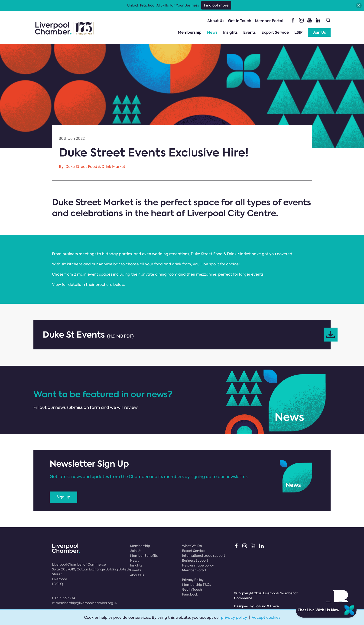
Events (250, 32)
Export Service (275, 32)
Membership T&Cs (196, 585)
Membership (190, 32)
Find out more (216, 5)
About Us (216, 21)
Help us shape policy (198, 565)
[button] (359, 5)
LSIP (298, 32)
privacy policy (234, 617)
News (212, 32)
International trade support (204, 556)
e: (85, 603)
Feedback (190, 594)
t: (63, 598)
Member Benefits (144, 556)
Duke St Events (187, 335)
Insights (230, 32)
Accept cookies (266, 617)
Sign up (63, 497)
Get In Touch (240, 21)
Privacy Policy (193, 580)
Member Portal (269, 21)
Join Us (319, 32)
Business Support (195, 560)
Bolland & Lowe (267, 606)
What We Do (192, 546)
